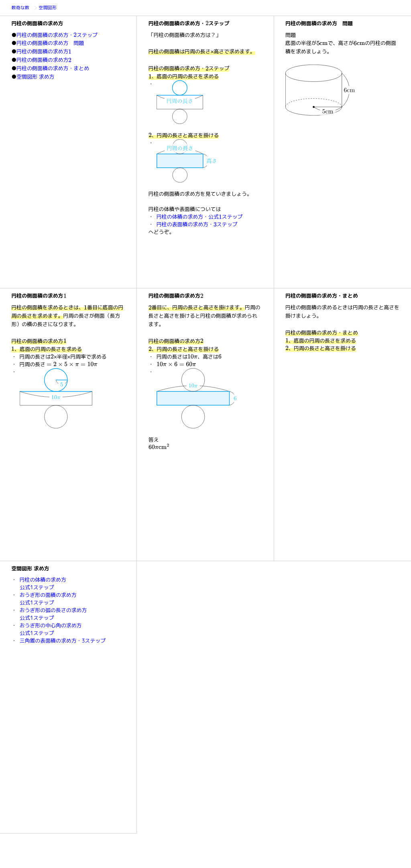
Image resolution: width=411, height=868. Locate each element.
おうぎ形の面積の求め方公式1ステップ (48, 599)
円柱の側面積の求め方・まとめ (53, 68)
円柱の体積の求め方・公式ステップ (199, 217)
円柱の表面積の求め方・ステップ (197, 224)
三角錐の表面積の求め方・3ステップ (63, 641)
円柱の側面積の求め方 (44, 51)
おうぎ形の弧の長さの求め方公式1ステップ (53, 614)
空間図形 (49, 8)
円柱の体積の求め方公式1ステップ (43, 583)
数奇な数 (22, 8)
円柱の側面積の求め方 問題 (50, 43)
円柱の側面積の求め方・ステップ (57, 35)
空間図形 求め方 (35, 77)
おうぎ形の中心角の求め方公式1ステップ (51, 629)
